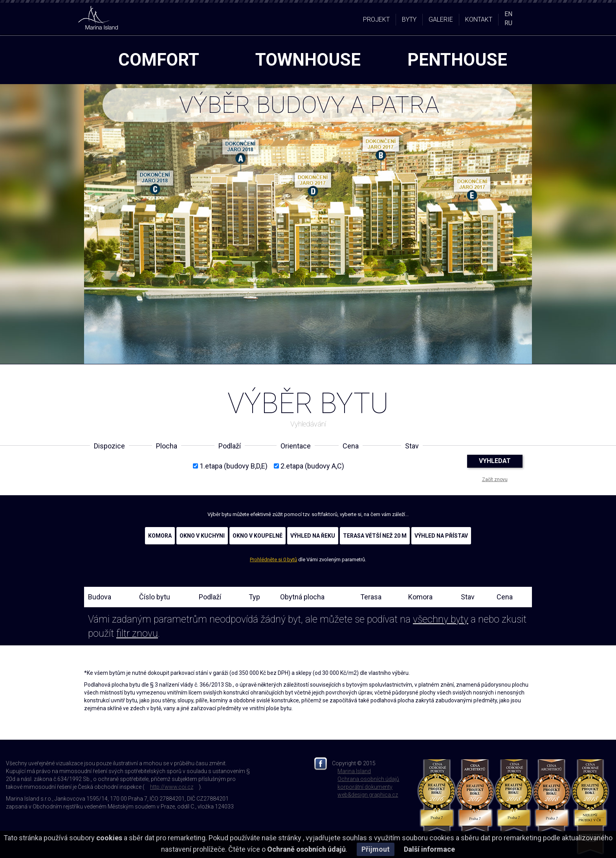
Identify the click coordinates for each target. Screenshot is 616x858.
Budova (100, 597)
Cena (505, 597)
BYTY (409, 19)
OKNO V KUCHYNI (202, 536)
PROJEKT (376, 19)
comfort (159, 60)
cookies (109, 838)
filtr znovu (137, 633)
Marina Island (354, 771)
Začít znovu (495, 480)
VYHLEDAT (495, 461)
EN (508, 14)
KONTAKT (479, 19)
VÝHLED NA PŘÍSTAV (441, 536)
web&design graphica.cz (368, 795)
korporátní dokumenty (365, 787)
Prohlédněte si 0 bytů (273, 559)
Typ (254, 597)
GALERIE (441, 19)
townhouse (308, 60)
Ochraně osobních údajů (306, 849)
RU (508, 23)
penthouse (457, 60)
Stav (468, 597)
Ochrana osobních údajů (368, 779)
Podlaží (210, 597)
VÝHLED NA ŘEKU (313, 536)
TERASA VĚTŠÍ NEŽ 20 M (375, 536)
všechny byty (441, 619)
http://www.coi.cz (172, 787)
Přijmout (376, 849)
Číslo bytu (155, 597)
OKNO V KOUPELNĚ (258, 536)
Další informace (429, 849)
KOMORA (160, 536)
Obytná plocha (302, 597)
